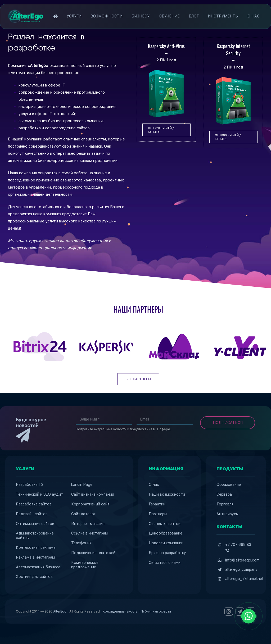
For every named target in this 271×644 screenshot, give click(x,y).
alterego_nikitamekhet (244, 579)
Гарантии (157, 504)
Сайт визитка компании (93, 494)
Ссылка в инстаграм (89, 533)
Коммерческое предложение (85, 565)
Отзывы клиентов (165, 524)
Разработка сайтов (34, 504)
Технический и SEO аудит (39, 494)
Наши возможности (167, 494)
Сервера (224, 494)
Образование (229, 485)
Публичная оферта (156, 611)
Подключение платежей (93, 553)
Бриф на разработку (167, 553)
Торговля (225, 504)
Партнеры (158, 514)
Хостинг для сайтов (34, 577)
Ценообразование (166, 533)
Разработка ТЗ (30, 485)
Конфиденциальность (120, 611)
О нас (154, 485)
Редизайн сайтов (32, 514)
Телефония (81, 543)
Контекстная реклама (36, 547)
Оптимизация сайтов (35, 524)
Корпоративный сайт (90, 504)
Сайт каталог (83, 514)
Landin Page (82, 485)
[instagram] (229, 611)
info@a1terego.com (242, 560)
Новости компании (166, 543)
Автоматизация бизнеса (38, 567)
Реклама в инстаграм (35, 557)
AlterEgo (60, 611)
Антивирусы (227, 514)
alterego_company (241, 569)
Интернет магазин (88, 524)
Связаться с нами (165, 563)
